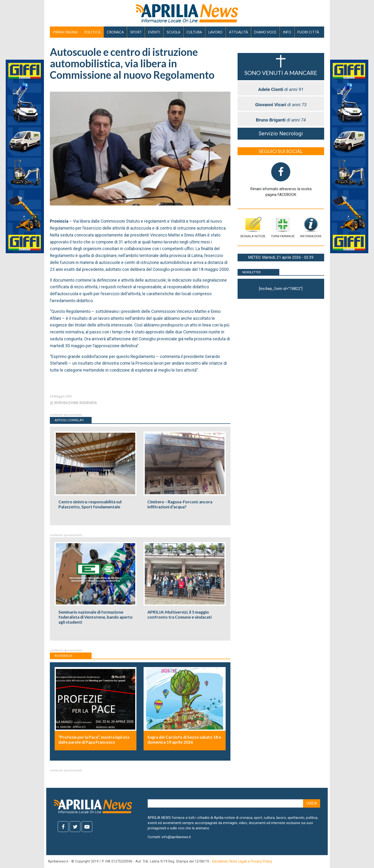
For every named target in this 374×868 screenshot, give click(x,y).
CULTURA (194, 32)
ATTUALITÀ (239, 32)
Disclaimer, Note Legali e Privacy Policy (242, 861)
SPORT (136, 32)
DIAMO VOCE (265, 32)
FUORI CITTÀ (308, 32)
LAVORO (216, 32)
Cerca (312, 803)
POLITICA (92, 32)
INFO (287, 32)
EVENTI (154, 32)
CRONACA (115, 32)
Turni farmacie (283, 227)
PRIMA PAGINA (65, 32)
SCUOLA (174, 32)
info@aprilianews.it (176, 837)
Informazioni (311, 227)
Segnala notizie (253, 227)
